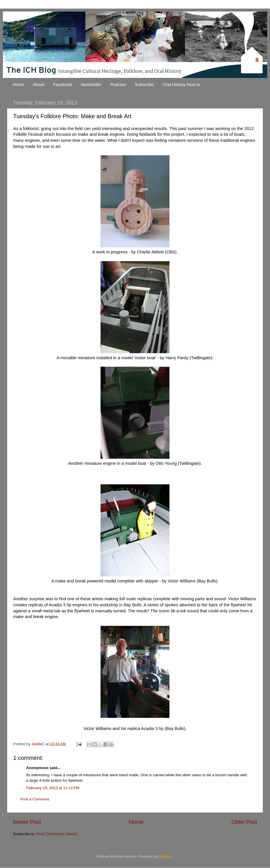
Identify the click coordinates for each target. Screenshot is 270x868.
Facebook (63, 84)
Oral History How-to (182, 84)
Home (18, 84)
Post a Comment (35, 799)
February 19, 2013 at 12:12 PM (53, 788)
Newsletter (91, 84)
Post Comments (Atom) (57, 834)
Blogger (166, 856)
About (39, 84)
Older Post (244, 822)
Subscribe (144, 84)
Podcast (118, 84)
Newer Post (27, 822)
